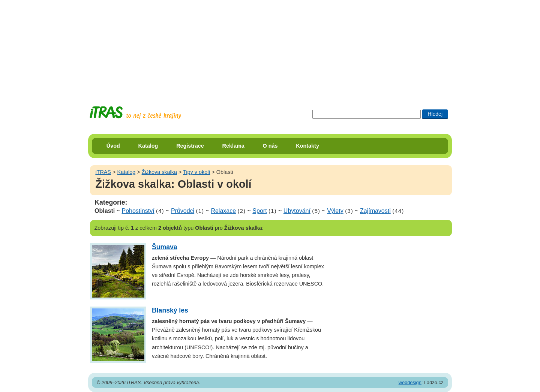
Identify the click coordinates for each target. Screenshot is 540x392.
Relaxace (223, 211)
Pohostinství (138, 211)
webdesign (410, 382)
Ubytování (297, 211)
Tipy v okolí (196, 172)
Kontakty (307, 146)
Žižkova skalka (159, 172)
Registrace (190, 146)
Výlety (335, 211)
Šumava (164, 247)
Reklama (233, 146)
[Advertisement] (270, 47)
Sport (259, 211)
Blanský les (170, 310)
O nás (270, 146)
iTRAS (103, 172)
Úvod (113, 146)
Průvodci (183, 211)
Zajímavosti (375, 211)
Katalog (148, 146)
